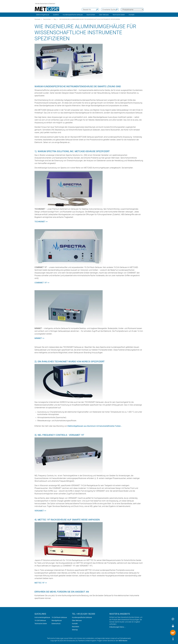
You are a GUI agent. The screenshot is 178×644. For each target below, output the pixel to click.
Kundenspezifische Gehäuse (73, 15)
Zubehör (56, 15)
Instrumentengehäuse (42, 617)
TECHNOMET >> (41, 222)
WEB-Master (123, 641)
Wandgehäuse (57, 620)
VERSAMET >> (40, 511)
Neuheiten (76, 627)
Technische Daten (41, 624)
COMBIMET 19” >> (42, 283)
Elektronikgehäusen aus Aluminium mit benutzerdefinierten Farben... (95, 426)
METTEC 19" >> (41, 583)
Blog (55, 19)
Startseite (37, 19)
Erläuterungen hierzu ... (118, 627)
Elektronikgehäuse (43, 15)
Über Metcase (77, 620)
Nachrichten (91, 15)
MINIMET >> (39, 338)
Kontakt (75, 624)
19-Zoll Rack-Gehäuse (59, 617)
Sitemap (75, 630)
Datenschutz (56, 624)
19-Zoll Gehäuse (40, 620)
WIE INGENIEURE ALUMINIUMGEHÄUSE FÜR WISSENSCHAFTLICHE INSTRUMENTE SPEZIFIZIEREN (90, 19)
